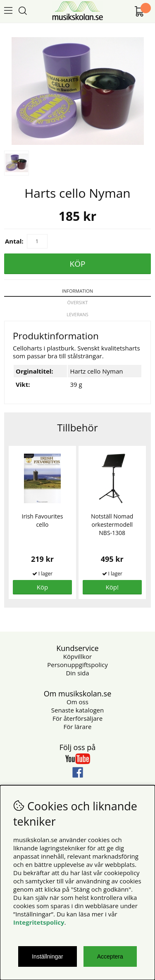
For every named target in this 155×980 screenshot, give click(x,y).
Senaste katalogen (77, 710)
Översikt (78, 302)
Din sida (77, 673)
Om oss (77, 702)
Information (77, 291)
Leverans (77, 314)
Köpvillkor (77, 656)
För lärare (78, 727)
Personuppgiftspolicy (77, 665)
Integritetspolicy (39, 922)
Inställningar (48, 956)
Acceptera (110, 956)
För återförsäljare (77, 718)
